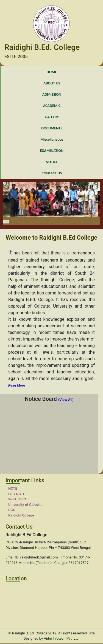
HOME (52, 72)
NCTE (13, 488)
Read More (17, 385)
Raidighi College (21, 515)
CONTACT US (52, 173)
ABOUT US (52, 83)
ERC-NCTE (17, 494)
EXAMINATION (52, 151)
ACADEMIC (52, 106)
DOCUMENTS (52, 128)
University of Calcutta (25, 505)
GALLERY (52, 117)
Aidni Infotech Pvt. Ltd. (62, 638)
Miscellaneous (52, 139)
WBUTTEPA (17, 499)
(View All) (66, 400)
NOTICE (52, 162)
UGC (12, 510)
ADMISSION (52, 94)
